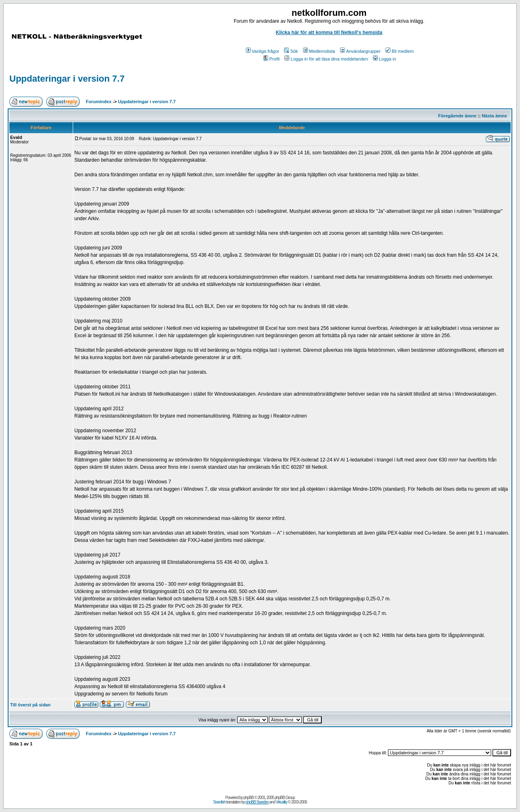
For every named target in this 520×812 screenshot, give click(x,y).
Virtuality (282, 802)
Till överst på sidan (30, 705)
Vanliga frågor (263, 51)
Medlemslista (319, 51)
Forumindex (99, 102)
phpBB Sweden (257, 802)
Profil (271, 59)
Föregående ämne (457, 116)
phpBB (248, 798)
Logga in (385, 59)
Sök (291, 51)
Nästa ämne (494, 116)
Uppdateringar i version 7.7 (67, 79)
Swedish (220, 802)
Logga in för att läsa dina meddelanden (326, 59)
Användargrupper (360, 51)
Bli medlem (400, 51)
